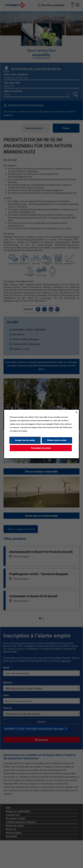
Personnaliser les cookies (41, 448)
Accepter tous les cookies (25, 440)
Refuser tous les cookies (57, 440)
